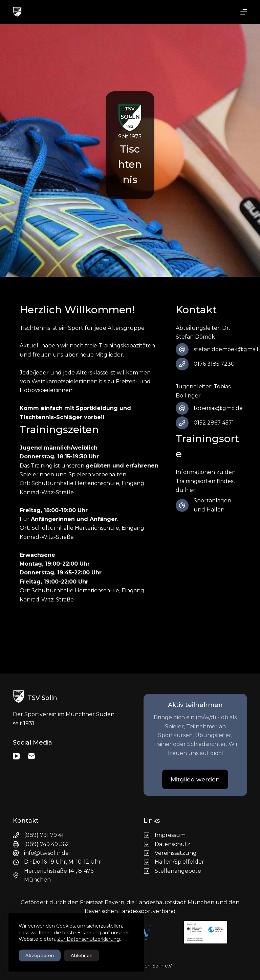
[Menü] (244, 12)
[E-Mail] (31, 756)
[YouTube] (16, 756)
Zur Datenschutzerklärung (89, 939)
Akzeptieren (40, 955)
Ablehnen (82, 955)
